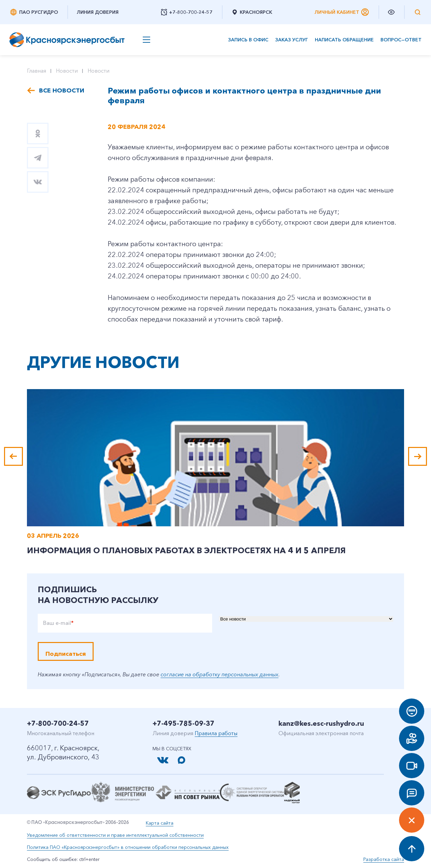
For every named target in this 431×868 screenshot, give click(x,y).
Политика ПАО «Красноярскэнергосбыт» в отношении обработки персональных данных (128, 847)
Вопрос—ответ (401, 40)
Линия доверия (98, 12)
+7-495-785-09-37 (184, 723)
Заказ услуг (292, 40)
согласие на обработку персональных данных (220, 674)
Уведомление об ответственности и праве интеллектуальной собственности (115, 835)
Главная (37, 71)
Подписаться (66, 654)
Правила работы (216, 733)
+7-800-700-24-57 (58, 723)
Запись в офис (248, 40)
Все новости (62, 90)
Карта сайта (160, 823)
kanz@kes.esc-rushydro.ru (321, 723)
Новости (67, 71)
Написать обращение (344, 40)
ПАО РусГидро (34, 12)
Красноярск (252, 12)
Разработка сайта (384, 859)
